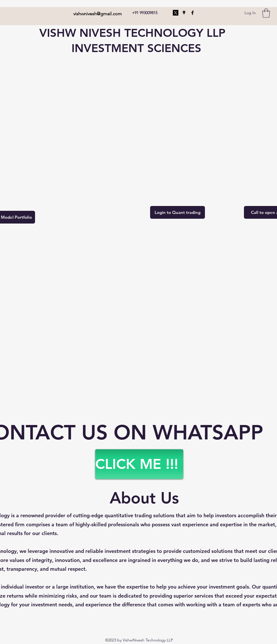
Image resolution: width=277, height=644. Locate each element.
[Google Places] (184, 13)
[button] (266, 13)
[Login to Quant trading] (178, 212)
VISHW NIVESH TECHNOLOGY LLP (132, 33)
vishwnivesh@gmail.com (98, 14)
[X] (176, 13)
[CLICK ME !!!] (139, 464)
